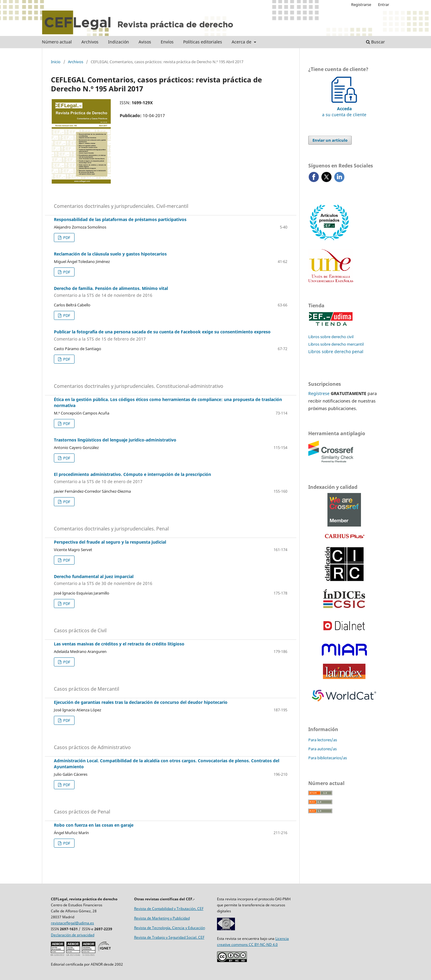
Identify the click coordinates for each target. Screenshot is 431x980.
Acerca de (242, 42)
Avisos (145, 42)
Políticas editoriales (203, 42)
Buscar (375, 42)
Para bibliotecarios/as (328, 758)
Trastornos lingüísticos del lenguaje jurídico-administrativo (115, 440)
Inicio (56, 62)
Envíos (167, 42)
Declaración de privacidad (73, 935)
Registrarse (361, 4)
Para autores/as (323, 749)
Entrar (384, 4)
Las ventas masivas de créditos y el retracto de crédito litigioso (119, 644)
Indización (119, 42)
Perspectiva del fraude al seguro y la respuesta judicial (110, 542)
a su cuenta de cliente (344, 109)
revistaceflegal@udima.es (72, 923)
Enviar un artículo (330, 140)
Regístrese (319, 393)
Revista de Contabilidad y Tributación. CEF (169, 909)
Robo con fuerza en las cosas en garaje (94, 825)
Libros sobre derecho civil (331, 337)
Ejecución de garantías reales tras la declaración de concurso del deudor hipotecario (141, 702)
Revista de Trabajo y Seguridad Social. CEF (169, 937)
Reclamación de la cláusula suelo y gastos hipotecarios (110, 254)
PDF (66, 238)
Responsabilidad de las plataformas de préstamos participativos (120, 219)
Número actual (57, 42)
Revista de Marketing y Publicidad (162, 918)
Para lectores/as (323, 740)
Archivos (90, 42)
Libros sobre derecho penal (336, 351)
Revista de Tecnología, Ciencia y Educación (170, 928)
